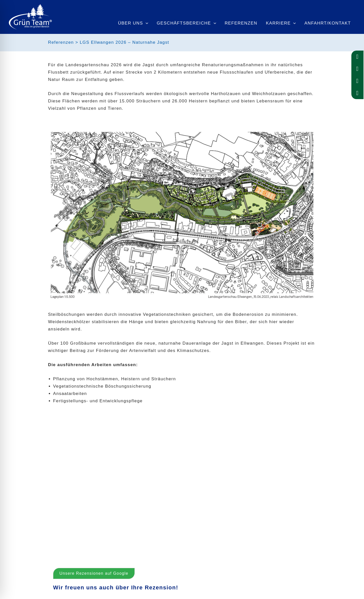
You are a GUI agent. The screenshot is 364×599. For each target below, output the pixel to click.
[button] (61, 485)
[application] (146, 23)
